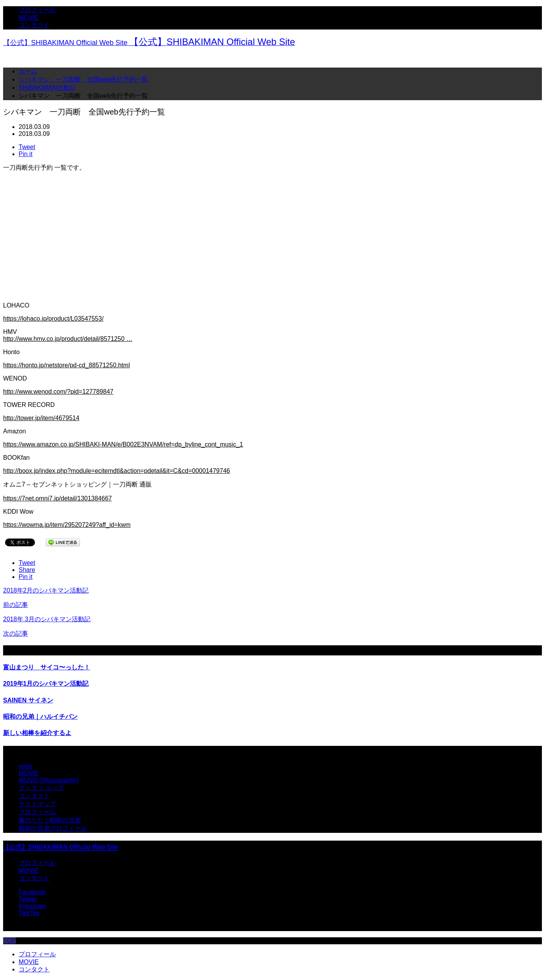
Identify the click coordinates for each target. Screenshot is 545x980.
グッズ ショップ (41, 788)
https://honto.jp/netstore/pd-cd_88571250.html (66, 365)
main (25, 766)
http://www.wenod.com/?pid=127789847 (58, 392)
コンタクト (34, 25)
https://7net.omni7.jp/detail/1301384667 (57, 498)
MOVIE (29, 18)
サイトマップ (37, 804)
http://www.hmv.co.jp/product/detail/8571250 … (68, 339)
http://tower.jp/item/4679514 (41, 418)
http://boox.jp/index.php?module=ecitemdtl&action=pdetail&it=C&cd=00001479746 (116, 471)
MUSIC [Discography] (49, 780)
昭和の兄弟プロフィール (53, 828)
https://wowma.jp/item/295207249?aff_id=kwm (67, 525)
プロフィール (37, 10)
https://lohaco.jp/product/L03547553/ (53, 319)
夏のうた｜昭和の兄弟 (50, 820)
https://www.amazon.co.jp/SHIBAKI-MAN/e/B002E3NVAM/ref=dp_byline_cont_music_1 (123, 444)
